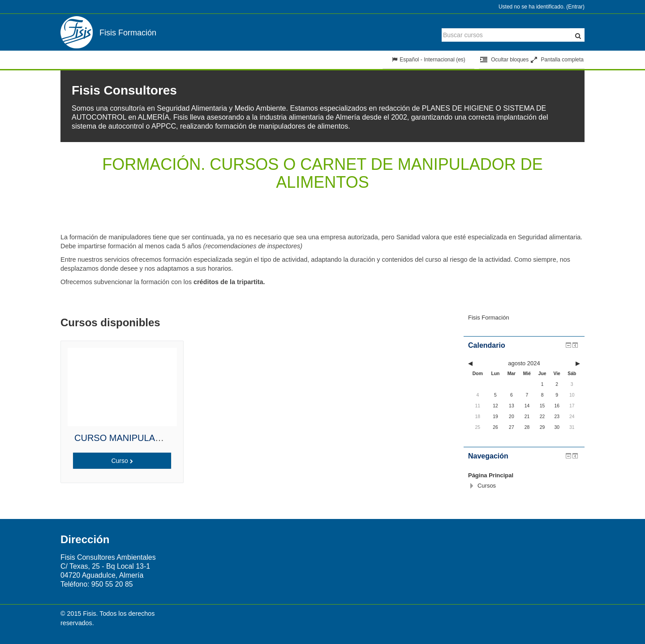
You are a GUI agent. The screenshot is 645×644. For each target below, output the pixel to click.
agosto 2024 (524, 363)
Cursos (487, 486)
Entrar (575, 7)
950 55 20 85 (112, 584)
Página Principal (491, 475)
